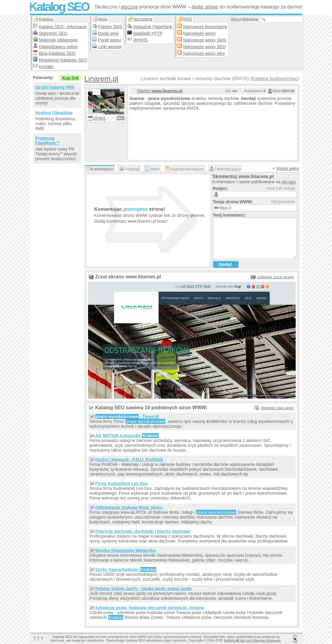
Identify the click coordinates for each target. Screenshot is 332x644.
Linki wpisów (110, 47)
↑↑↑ (38, 638)
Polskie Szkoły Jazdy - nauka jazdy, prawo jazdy (144, 589)
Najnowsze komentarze (205, 27)
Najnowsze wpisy (199, 33)
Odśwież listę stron (277, 408)
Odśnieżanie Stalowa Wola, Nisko (129, 507)
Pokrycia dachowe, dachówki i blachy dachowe (143, 531)
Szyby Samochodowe (126, 569)
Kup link (70, 78)
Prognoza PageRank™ (48, 141)
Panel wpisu (110, 40)
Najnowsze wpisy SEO (204, 47)
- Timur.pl (127, 417)
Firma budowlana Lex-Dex (122, 483)
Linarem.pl (101, 79)
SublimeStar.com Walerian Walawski (252, 640)
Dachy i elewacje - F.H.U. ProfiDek (129, 460)
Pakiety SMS (110, 27)
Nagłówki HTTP (148, 33)
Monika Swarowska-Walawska (125, 550)
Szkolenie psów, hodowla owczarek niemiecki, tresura (150, 608)
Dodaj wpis (108, 33)
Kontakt (46, 67)
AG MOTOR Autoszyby (127, 436)
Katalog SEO (59, 7)
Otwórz (160, 91)
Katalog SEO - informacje (63, 27)
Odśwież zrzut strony (276, 277)
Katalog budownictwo (275, 79)
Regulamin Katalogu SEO (63, 60)
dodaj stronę (205, 7)
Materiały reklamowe (58, 40)
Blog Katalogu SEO (57, 53)
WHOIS (140, 40)
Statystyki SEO (53, 33)
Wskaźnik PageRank (153, 27)
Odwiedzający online (58, 47)
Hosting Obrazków (54, 113)
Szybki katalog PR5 (55, 87)
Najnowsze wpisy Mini (204, 53)
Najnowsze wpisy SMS (205, 40)
